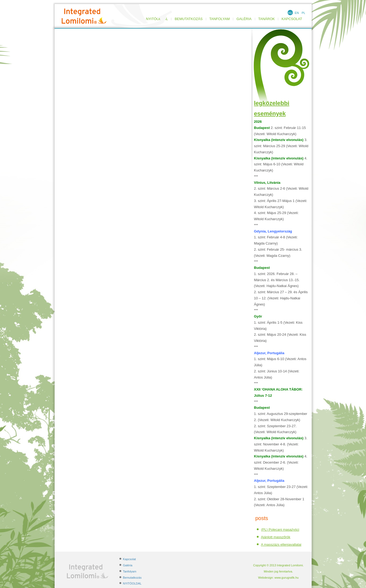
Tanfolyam (220, 19)
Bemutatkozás (188, 19)
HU (290, 13)
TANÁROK (267, 19)
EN (297, 13)
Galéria (244, 19)
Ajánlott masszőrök (276, 537)
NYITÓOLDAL (132, 583)
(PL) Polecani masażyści (280, 530)
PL (303, 13)
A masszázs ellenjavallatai (281, 545)
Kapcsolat (292, 19)
